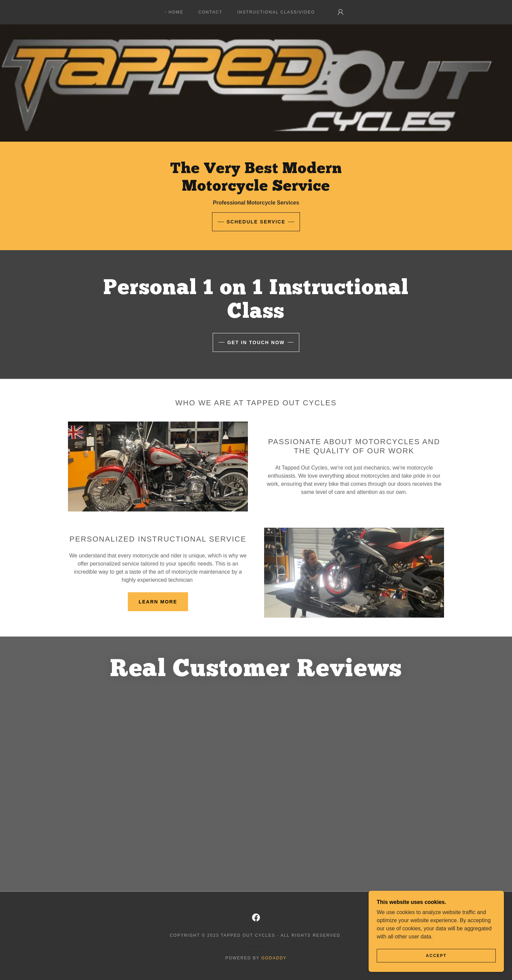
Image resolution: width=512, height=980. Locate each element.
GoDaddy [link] (274, 958)
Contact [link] (211, 12)
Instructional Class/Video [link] (276, 12)
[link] (256, 917)
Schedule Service (256, 222)
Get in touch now (256, 342)
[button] (341, 12)
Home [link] (176, 12)
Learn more (158, 602)
